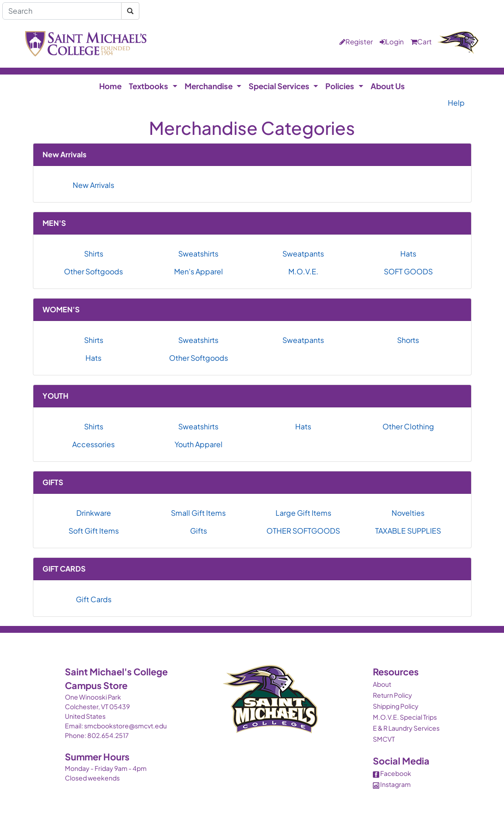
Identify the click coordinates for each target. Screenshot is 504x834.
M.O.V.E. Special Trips (405, 717)
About (382, 684)
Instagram (392, 784)
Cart (421, 41)
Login (392, 41)
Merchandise (209, 86)
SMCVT (384, 739)
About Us (388, 86)
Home (110, 86)
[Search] (62, 11)
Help (456, 103)
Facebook (392, 773)
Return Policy (393, 695)
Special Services (279, 86)
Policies (340, 86)
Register (356, 41)
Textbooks (149, 86)
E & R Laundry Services (406, 728)
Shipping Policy (396, 706)
